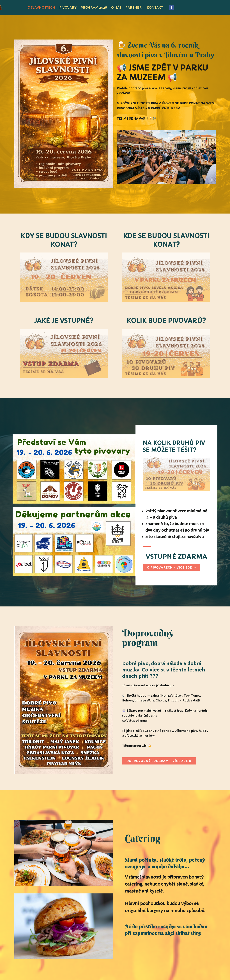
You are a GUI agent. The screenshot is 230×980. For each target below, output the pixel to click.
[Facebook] (171, 8)
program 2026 (94, 8)
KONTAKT (155, 8)
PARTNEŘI (134, 8)
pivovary (68, 8)
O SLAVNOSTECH (41, 8)
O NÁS (116, 8)
